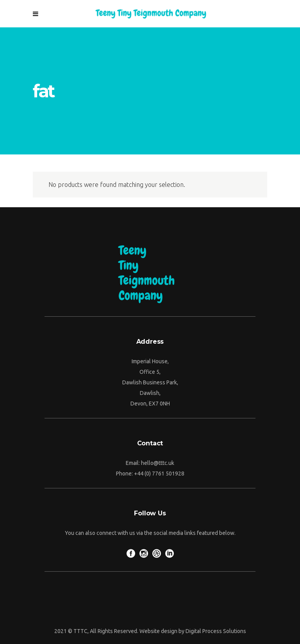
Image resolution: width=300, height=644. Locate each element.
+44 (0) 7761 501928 (159, 474)
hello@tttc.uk (158, 463)
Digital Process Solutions (216, 631)
